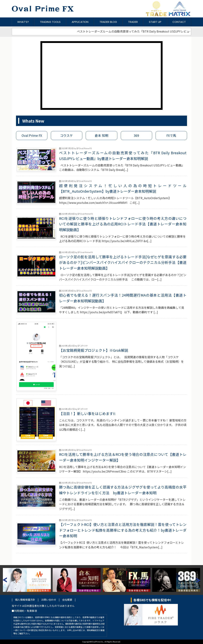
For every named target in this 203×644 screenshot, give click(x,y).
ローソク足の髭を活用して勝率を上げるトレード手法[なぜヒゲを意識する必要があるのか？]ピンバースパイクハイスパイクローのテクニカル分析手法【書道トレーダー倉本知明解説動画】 (123, 262)
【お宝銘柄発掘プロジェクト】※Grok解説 (94, 350)
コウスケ (67, 135)
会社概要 (67, 600)
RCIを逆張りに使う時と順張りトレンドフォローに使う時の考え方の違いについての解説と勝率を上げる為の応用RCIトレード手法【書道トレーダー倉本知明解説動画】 (123, 224)
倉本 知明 (101, 135)
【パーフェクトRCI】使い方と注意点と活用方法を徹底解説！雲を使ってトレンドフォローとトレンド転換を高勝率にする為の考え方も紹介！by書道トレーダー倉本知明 (123, 530)
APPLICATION (80, 22)
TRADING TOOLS (50, 22)
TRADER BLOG (108, 22)
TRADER (133, 22)
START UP (155, 22)
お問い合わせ (49, 600)
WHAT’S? (23, 22)
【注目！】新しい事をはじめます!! (87, 413)
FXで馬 (171, 135)
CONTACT (179, 22)
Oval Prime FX (32, 135)
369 (136, 135)
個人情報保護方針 (25, 600)
